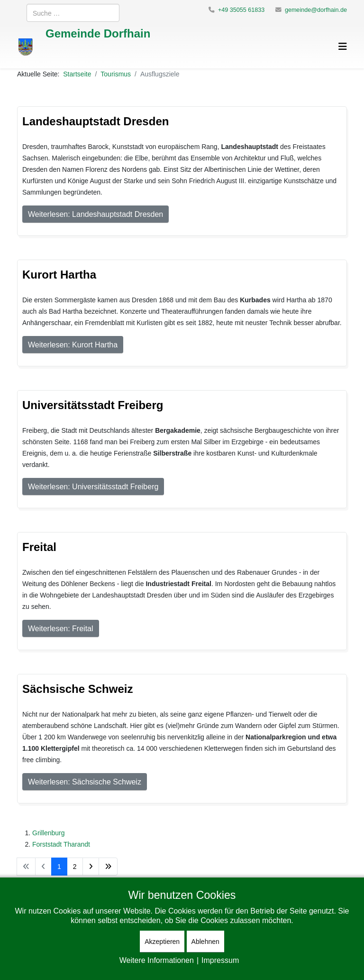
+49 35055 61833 (241, 10)
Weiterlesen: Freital (61, 628)
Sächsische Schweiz (77, 688)
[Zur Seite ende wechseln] (108, 867)
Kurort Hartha (59, 274)
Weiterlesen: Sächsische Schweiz (85, 782)
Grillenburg (48, 833)
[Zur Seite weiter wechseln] (91, 867)
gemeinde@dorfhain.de (316, 10)
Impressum (220, 960)
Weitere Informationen (157, 960)
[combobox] (73, 13)
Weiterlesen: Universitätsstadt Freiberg (93, 486)
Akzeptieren (162, 941)
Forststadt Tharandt (61, 844)
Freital (39, 546)
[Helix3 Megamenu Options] (343, 46)
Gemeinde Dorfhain (98, 33)
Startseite (77, 74)
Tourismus (116, 74)
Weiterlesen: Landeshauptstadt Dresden (96, 214)
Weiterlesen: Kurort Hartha (73, 345)
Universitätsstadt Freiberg (93, 405)
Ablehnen (205, 941)
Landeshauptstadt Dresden (96, 121)
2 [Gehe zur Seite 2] (75, 866)
